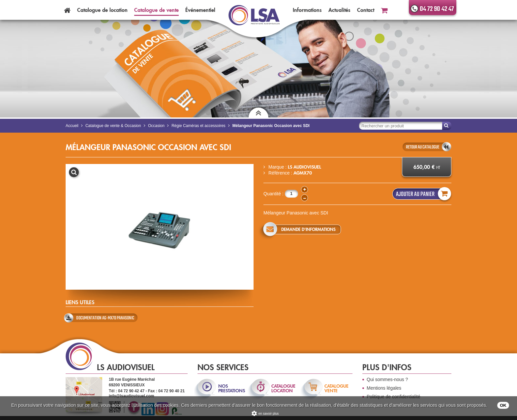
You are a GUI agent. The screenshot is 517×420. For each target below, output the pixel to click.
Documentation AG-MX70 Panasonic (105, 318)
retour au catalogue (423, 147)
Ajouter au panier (422, 194)
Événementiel (200, 10)
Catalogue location (102, 10)
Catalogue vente (156, 10)
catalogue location (283, 388)
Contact (366, 10)
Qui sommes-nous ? (387, 379)
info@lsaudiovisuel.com (132, 396)
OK (503, 405)
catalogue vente (336, 388)
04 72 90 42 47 (437, 9)
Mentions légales (384, 388)
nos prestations (231, 388)
